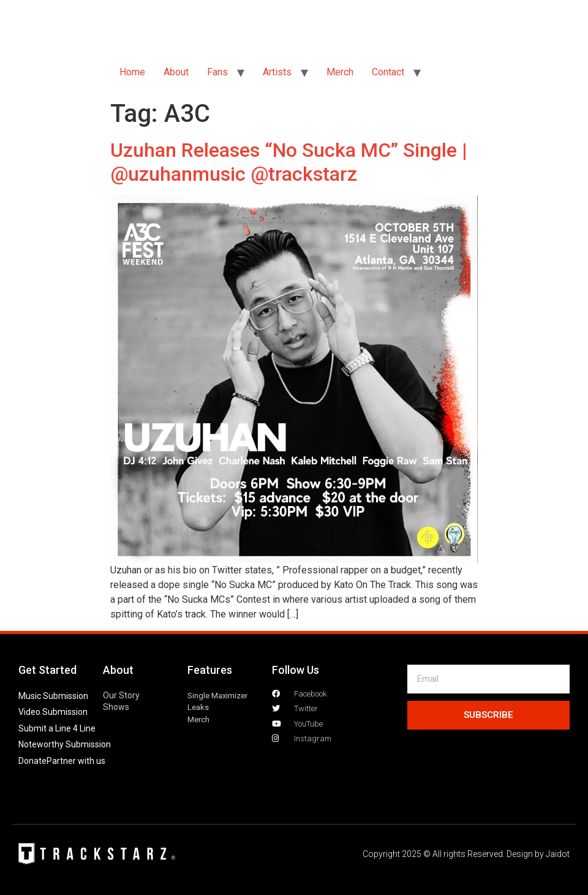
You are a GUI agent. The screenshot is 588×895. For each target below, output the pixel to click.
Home (132, 72)
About (176, 72)
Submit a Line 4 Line (57, 728)
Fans (217, 72)
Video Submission (53, 712)
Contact (388, 72)
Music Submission (53, 696)
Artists (277, 72)
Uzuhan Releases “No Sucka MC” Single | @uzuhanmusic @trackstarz (289, 162)
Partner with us (76, 761)
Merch (340, 72)
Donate (32, 761)
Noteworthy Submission (65, 744)
